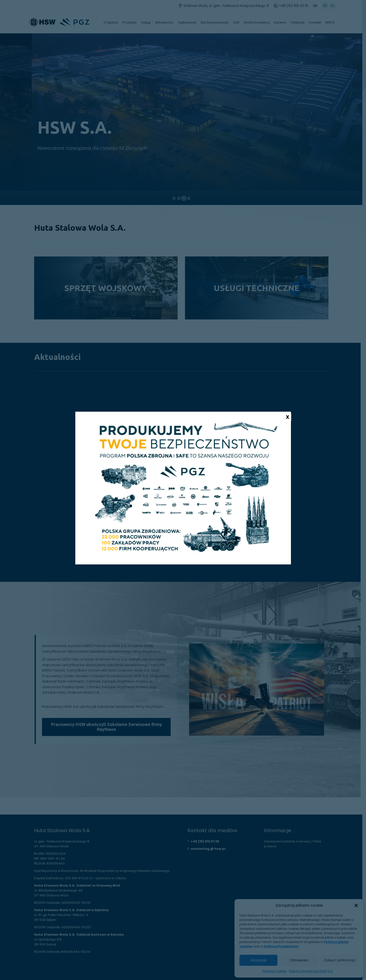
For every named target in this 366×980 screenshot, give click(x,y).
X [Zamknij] (288, 417)
